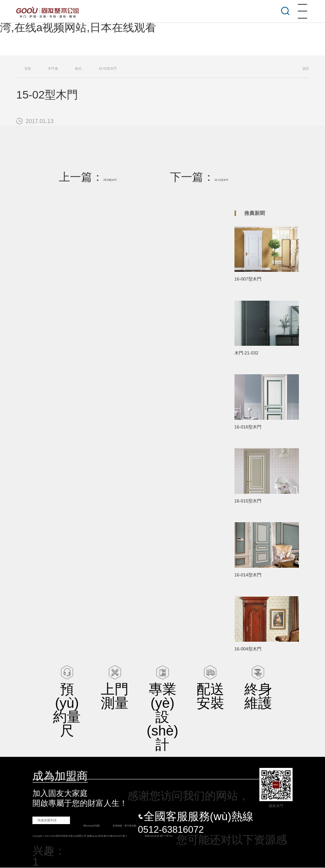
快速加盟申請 (47, 820)
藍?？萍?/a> (217, 836)
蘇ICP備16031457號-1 (148, 836)
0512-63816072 (171, 829)
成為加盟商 (60, 776)
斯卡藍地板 (128, 826)
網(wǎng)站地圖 (82, 826)
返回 (306, 68)
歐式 (78, 68)
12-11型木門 (217, 179)
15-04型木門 (114, 179)
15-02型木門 (107, 68)
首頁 (28, 68)
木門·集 (53, 68)
